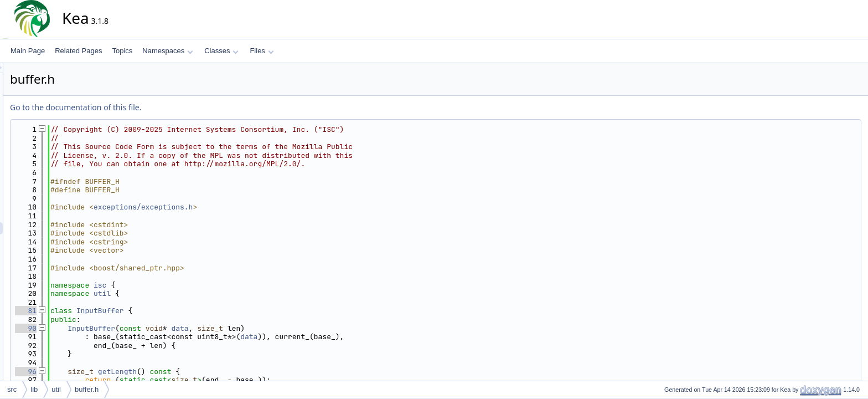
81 (125, 311)
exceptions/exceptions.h (243, 207)
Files (262, 51)
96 (125, 372)
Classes (221, 51)
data (279, 328)
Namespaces (167, 51)
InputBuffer (200, 311)
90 (125, 328)
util (202, 293)
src (12, 389)
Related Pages (78, 51)
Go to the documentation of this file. (175, 107)
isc (200, 285)
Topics (122, 51)
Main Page (28, 51)
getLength (217, 372)
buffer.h (87, 389)
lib (34, 389)
